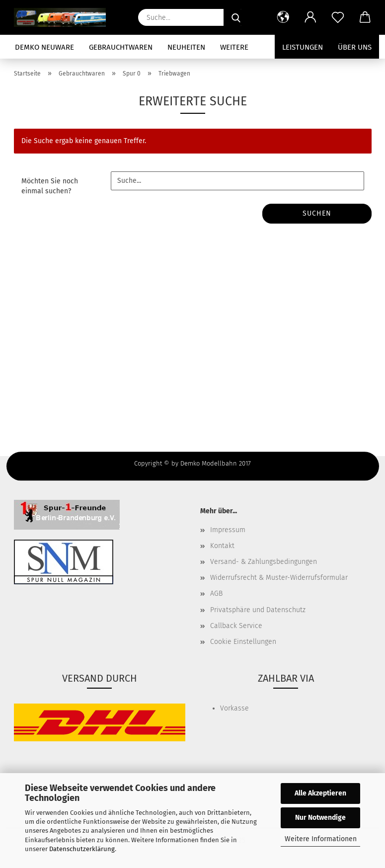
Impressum (228, 530)
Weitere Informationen (321, 839)
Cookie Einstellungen (243, 642)
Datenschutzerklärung (82, 849)
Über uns (355, 47)
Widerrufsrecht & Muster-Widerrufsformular (279, 578)
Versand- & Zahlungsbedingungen (264, 562)
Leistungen (303, 47)
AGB (216, 593)
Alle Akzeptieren (320, 793)
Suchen (317, 213)
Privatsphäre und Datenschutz (258, 610)
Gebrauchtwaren (121, 47)
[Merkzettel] (338, 17)
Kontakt (222, 546)
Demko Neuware (44, 47)
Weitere (234, 47)
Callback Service (236, 626)
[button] (283, 17)
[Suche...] (236, 17)
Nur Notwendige (320, 818)
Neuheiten (186, 47)
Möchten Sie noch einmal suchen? (50, 186)
